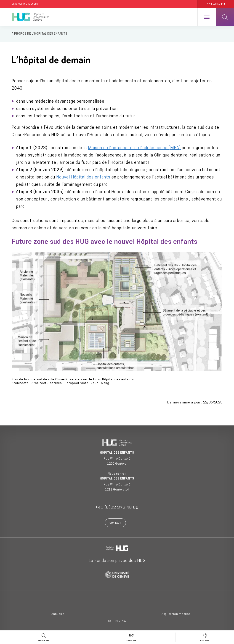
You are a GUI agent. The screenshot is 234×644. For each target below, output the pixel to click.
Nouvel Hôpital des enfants (83, 178)
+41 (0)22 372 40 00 (117, 508)
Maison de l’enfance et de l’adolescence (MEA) (134, 149)
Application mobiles (176, 615)
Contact (115, 524)
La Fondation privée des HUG (117, 561)
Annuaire (58, 615)
